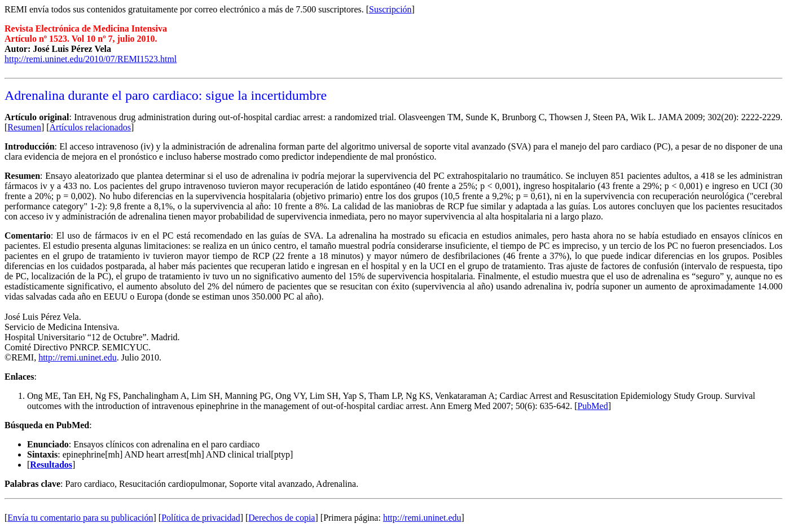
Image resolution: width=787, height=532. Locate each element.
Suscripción (390, 9)
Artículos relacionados (90, 127)
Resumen (24, 127)
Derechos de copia (282, 518)
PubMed (592, 406)
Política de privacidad (201, 518)
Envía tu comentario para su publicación (80, 518)
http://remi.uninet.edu (78, 357)
